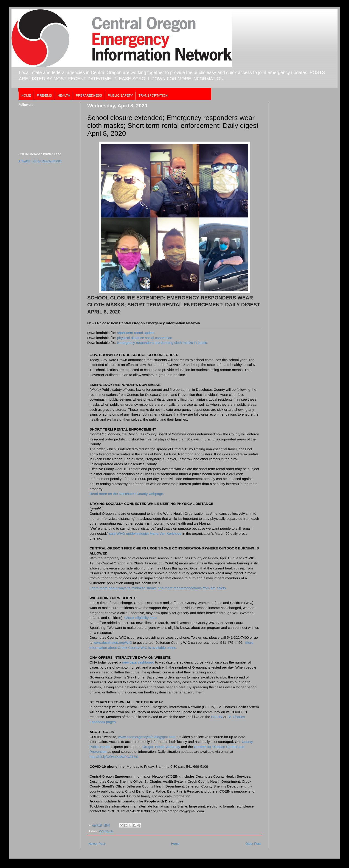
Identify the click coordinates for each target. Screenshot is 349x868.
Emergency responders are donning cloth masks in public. (162, 343)
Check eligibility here (140, 618)
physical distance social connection (145, 338)
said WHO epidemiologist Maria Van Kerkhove (145, 533)
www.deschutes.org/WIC (113, 642)
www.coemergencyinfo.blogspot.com (147, 737)
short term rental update (136, 333)
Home (175, 844)
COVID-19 (106, 831)
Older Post (253, 844)
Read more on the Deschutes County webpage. (127, 494)
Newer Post (97, 844)
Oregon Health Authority (161, 747)
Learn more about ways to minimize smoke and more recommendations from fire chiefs (158, 588)
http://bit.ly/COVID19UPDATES (114, 757)
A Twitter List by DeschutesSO (40, 161)
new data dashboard (139, 662)
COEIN (217, 717)
